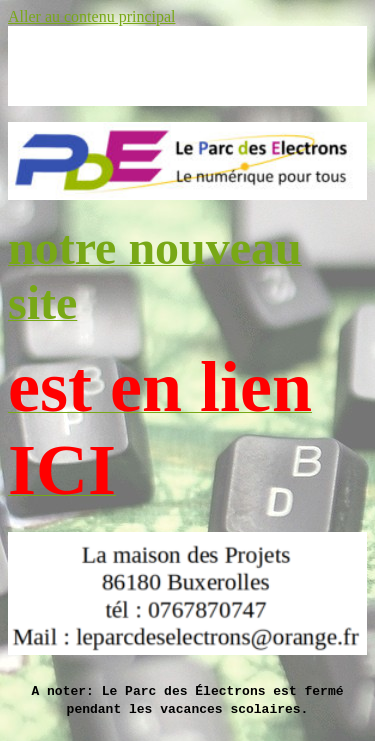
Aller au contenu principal (92, 16)
